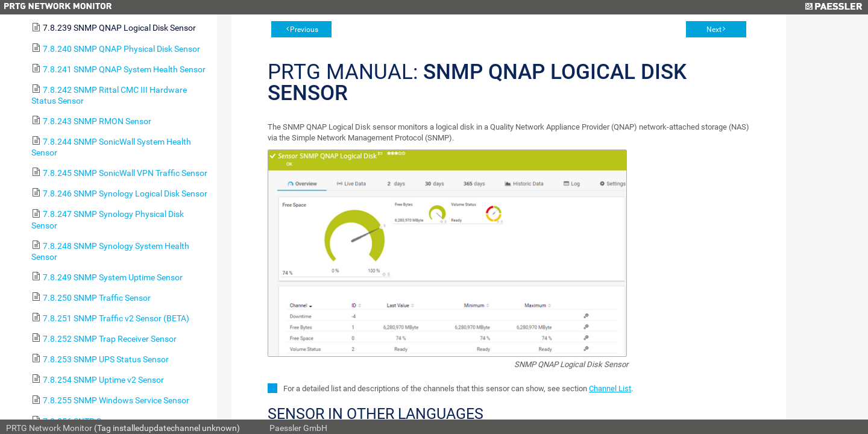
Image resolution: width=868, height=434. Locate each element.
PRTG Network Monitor (49, 428)
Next (714, 30)
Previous (304, 30)
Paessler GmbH (298, 428)
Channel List (610, 388)
